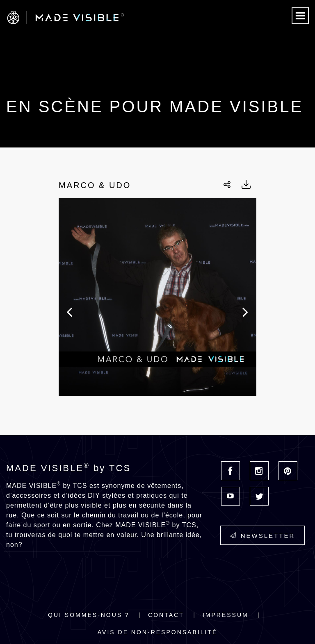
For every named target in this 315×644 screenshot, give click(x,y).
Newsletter (263, 536)
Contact (166, 615)
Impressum (226, 615)
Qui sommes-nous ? (89, 615)
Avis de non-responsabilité (157, 632)
